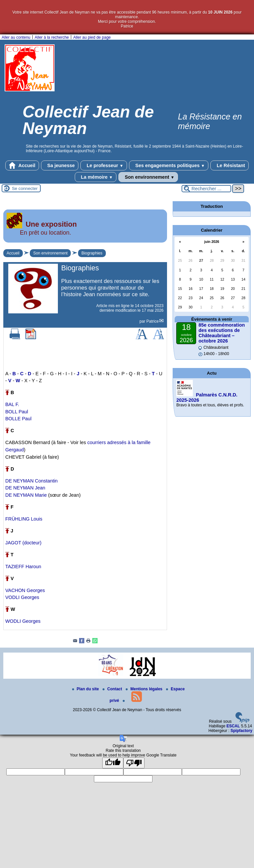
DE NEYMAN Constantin (31, 481)
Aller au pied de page (92, 37)
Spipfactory (241, 731)
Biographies (92, 253)
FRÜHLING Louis (24, 519)
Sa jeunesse (60, 165)
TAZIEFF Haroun (23, 567)
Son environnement (148, 177)
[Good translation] (113, 763)
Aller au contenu (16, 37)
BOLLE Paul (18, 419)
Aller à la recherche (52, 37)
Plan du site (86, 689)
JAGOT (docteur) (23, 543)
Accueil (22, 165)
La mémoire (96, 177)
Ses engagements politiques (169, 165)
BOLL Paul (17, 412)
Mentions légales (145, 689)
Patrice (153, 321)
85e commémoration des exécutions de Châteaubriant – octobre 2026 (222, 333)
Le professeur (104, 165)
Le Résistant (230, 165)
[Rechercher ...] (206, 189)
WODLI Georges (23, 621)
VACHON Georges (25, 590)
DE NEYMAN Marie (26, 495)
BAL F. (12, 404)
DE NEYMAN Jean (25, 488)
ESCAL (233, 726)
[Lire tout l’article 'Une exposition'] (85, 238)
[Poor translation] (134, 763)
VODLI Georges (22, 597)
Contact (113, 689)
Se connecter (25, 188)
